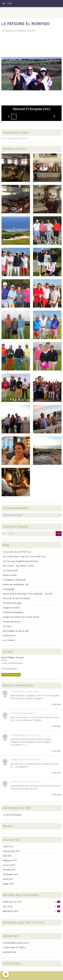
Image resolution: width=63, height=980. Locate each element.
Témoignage (9, 589)
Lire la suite (56, 704)
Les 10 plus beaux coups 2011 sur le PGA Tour (24, 556)
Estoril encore (9, 636)
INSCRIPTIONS (10, 952)
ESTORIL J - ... (9, 626)
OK (59, 533)
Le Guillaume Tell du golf (14, 580)
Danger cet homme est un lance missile (21, 617)
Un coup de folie (10, 570)
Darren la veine (10, 575)
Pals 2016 (7, 856)
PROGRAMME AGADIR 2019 (16, 943)
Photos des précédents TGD (16, 584)
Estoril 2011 (8, 879)
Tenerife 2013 (9, 870)
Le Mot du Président (12, 815)
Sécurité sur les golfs (12, 603)
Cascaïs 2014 (9, 865)
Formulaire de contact (11, 675)
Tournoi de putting (11, 622)
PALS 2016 (31, 906)
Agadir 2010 (8, 884)
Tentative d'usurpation (13, 612)
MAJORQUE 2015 (31, 911)
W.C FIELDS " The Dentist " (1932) (18, 566)
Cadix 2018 (8, 846)
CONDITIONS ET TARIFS (14, 948)
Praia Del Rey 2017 (12, 851)
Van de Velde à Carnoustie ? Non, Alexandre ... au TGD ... (28, 594)
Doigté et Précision (12, 608)
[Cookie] (6, 974)
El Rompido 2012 (11, 874)
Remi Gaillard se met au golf (16, 631)
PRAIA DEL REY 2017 (31, 902)
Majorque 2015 (10, 860)
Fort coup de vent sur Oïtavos (17, 598)
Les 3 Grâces (9, 640)
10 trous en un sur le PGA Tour (17, 552)
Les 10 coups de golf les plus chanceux (21, 561)
